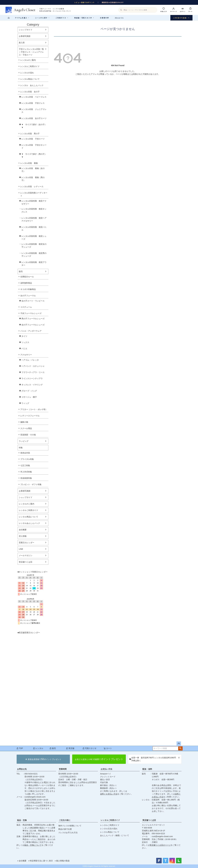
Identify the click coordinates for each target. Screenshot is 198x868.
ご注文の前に (65, 820)
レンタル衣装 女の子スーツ (34, 118)
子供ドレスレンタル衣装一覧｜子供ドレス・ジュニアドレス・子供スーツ (31, 52)
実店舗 (70, 748)
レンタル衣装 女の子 (30, 92)
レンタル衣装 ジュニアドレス (34, 111)
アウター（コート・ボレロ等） (34, 409)
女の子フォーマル (28, 296)
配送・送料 (147, 769)
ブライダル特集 (27, 459)
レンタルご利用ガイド (30, 66)
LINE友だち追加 (181, 18)
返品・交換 (22, 820)
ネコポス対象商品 (28, 289)
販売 (21, 271)
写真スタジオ (90, 748)
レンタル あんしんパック (32, 85)
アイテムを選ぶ (22, 18)
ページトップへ (179, 744)
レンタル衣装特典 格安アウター (34, 264)
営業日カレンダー (27, 543)
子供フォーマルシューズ (31, 313)
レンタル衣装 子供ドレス (33, 103)
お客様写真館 (25, 36)
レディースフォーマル (30, 416)
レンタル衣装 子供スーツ (33, 139)
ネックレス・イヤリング (32, 385)
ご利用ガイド (62, 18)
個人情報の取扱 (63, 861)
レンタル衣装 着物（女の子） (33, 170)
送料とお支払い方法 (109, 794)
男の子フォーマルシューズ (33, 319)
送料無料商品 (26, 283)
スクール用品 (26, 428)
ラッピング (24, 441)
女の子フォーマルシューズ (33, 325)
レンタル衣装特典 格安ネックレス (34, 210)
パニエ (24, 349)
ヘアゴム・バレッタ (30, 360)
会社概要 (23, 530)
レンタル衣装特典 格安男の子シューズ (34, 255)
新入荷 (22, 43)
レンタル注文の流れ (109, 829)
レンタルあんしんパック (29, 523)
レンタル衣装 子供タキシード (34, 146)
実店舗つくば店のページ (160, 845)
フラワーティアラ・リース (33, 372)
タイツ (24, 336)
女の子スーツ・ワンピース (33, 301)
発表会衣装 (25, 453)
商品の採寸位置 (65, 829)
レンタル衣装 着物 (29, 163)
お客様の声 (104, 18)
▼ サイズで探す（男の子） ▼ (35, 156)
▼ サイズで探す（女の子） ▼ (35, 126)
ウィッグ (25, 403)
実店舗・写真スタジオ (84, 18)
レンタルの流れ (27, 73)
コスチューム (26, 307)
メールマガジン (26, 555)
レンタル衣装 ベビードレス (34, 97)
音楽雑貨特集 (26, 478)
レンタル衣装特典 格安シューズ (34, 238)
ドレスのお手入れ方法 (68, 833)
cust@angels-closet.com (35, 797)
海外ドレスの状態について (70, 826)
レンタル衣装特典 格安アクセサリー (34, 202)
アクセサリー (26, 355)
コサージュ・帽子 (29, 397)
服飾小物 (24, 422)
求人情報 (23, 536)
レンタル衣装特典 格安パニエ (34, 228)
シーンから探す (42, 18)
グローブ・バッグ (29, 391)
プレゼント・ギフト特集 (31, 484)
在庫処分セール (27, 277)
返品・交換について (33, 845)
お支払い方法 (106, 769)
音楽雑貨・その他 (28, 435)
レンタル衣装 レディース (32, 186)
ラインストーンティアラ (32, 378)
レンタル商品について (30, 79)
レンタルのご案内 (28, 60)
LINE (21, 549)
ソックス (25, 342)
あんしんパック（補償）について (115, 835)
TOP (20, 748)
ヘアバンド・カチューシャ (33, 366)
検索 (180, 748)
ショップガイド (26, 30)
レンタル (38, 748)
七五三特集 (25, 465)
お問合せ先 (22, 769)
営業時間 (63, 769)
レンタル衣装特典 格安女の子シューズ (34, 246)
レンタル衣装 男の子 (30, 134)
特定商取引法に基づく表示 (41, 861)
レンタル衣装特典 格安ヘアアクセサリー (34, 219)
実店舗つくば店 (26, 562)
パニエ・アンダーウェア (31, 331)
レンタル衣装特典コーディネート (34, 194)
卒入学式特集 (26, 472)
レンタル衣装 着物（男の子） (33, 179)
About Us (119, 18)
